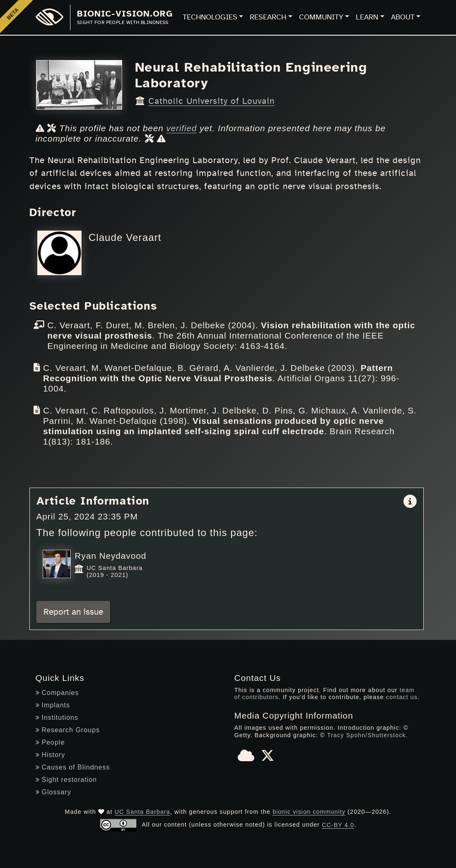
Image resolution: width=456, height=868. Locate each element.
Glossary (53, 792)
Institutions (57, 717)
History (51, 754)
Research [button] (268, 17)
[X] (268, 758)
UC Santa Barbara (142, 811)
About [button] (403, 17)
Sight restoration (66, 779)
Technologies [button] (210, 17)
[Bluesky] (246, 758)
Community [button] (321, 17)
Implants (53, 705)
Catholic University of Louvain (211, 101)
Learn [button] (367, 17)
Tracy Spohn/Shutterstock (367, 735)
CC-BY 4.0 (338, 825)
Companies (57, 692)
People (50, 742)
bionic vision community (309, 811)
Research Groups (68, 730)
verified (182, 128)
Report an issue (73, 612)
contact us (402, 697)
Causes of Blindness (73, 767)
